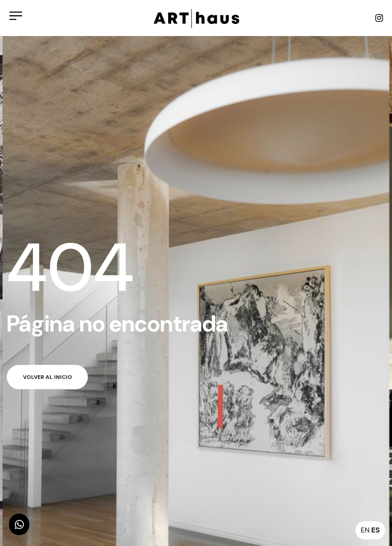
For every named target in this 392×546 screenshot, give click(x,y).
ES (376, 530)
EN (365, 530)
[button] (19, 524)
